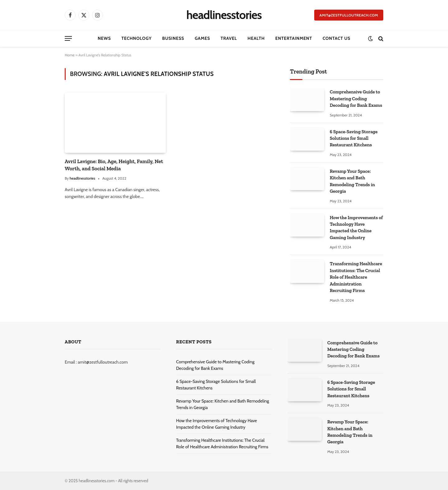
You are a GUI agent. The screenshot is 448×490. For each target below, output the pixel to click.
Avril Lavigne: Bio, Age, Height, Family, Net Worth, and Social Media (114, 165)
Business (173, 38)
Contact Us (336, 38)
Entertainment (294, 38)
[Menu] (68, 38)
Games (202, 38)
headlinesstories (82, 178)
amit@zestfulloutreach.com (349, 15)
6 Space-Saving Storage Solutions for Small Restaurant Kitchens (354, 138)
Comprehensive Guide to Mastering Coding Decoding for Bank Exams (356, 99)
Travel (229, 38)
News (104, 38)
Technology (136, 38)
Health (256, 38)
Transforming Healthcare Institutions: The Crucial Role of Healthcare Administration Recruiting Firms (356, 277)
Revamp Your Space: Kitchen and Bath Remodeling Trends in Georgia (352, 181)
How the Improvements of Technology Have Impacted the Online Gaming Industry (356, 228)
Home (70, 55)
